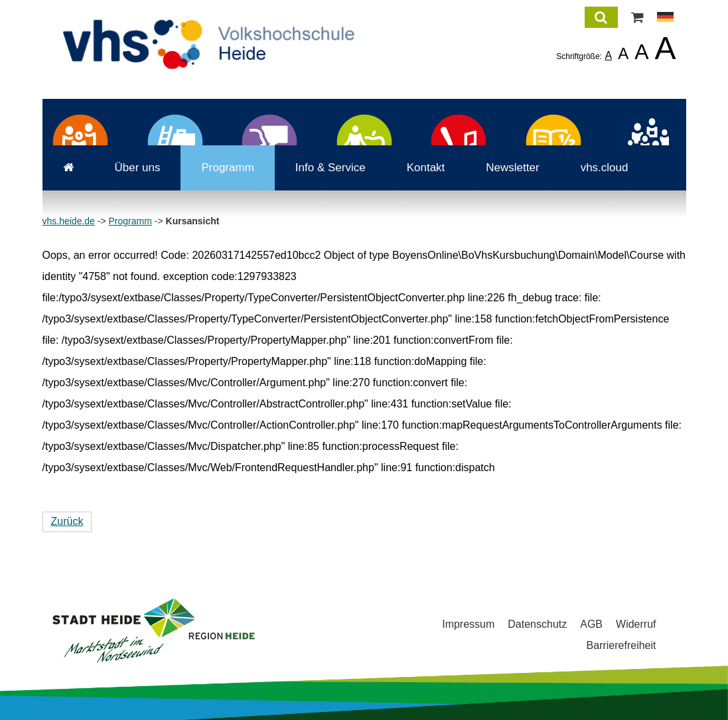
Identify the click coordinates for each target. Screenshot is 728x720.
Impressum (468, 624)
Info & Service (330, 168)
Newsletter (512, 168)
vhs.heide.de (69, 221)
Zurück (67, 521)
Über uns (138, 168)
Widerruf (636, 624)
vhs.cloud (605, 168)
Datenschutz (537, 624)
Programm (227, 168)
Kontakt (426, 168)
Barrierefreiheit (621, 645)
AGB (591, 624)
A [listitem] (608, 55)
